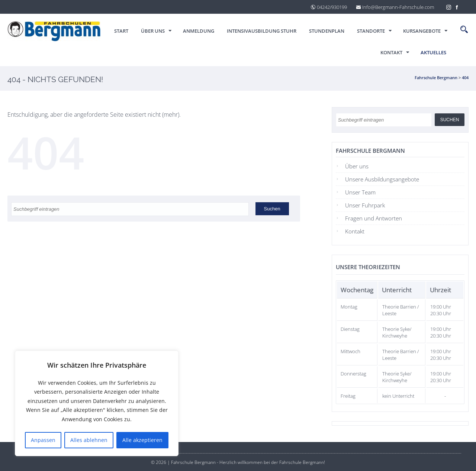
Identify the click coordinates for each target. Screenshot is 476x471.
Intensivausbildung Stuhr (262, 31)
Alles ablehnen (89, 440)
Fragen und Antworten (374, 218)
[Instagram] (449, 7)
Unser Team (360, 192)
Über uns (153, 31)
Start (121, 31)
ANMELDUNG (199, 31)
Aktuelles (433, 52)
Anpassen (43, 440)
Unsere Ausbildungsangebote (382, 179)
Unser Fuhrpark (365, 205)
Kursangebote (422, 31)
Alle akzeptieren (142, 440)
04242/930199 (329, 7)
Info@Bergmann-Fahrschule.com (395, 7)
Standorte (371, 31)
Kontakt (391, 52)
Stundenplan (327, 31)
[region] (97, 404)
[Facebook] (457, 7)
